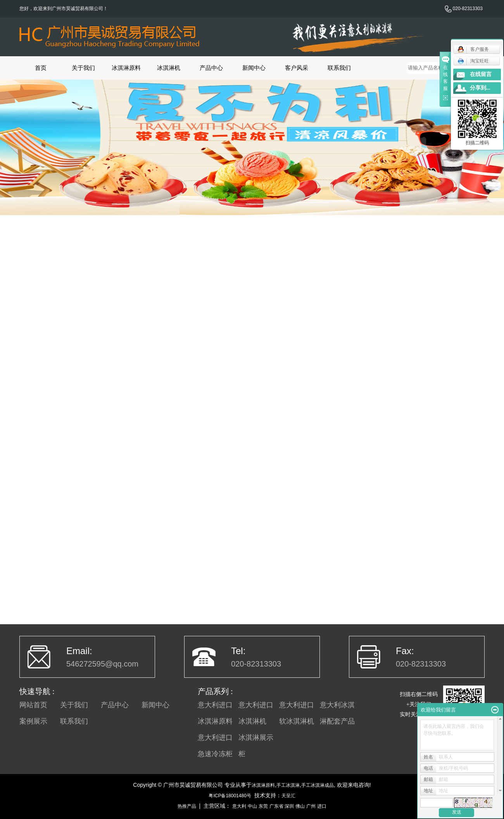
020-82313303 (463, 9)
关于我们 (83, 68)
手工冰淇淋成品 (318, 785)
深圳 (289, 806)
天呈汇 (288, 796)
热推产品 (187, 806)
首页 (41, 68)
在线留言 (481, 74)
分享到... (480, 88)
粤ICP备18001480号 (230, 796)
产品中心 (211, 68)
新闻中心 (254, 68)
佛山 (300, 806)
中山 (252, 806)
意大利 (239, 806)
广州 (311, 806)
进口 (322, 806)
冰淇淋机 (169, 68)
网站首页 (33, 705)
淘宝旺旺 (473, 61)
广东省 (276, 806)
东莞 (263, 806)
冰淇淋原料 (126, 68)
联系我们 (339, 68)
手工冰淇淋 (288, 785)
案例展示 (33, 721)
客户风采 (297, 68)
